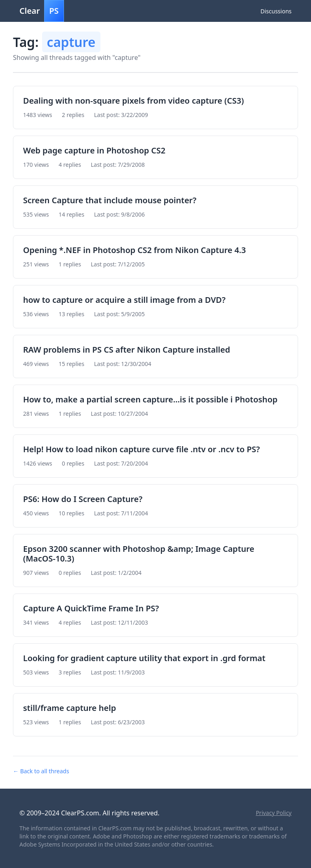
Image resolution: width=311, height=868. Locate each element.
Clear (42, 11)
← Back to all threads (41, 771)
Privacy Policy (274, 813)
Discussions (276, 11)
